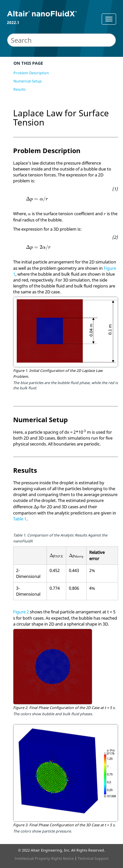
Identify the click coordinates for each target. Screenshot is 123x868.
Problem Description (31, 73)
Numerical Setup (28, 81)
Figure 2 (21, 612)
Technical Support (93, 858)
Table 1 (20, 519)
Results (20, 89)
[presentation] (37, 199)
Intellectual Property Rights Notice (44, 858)
